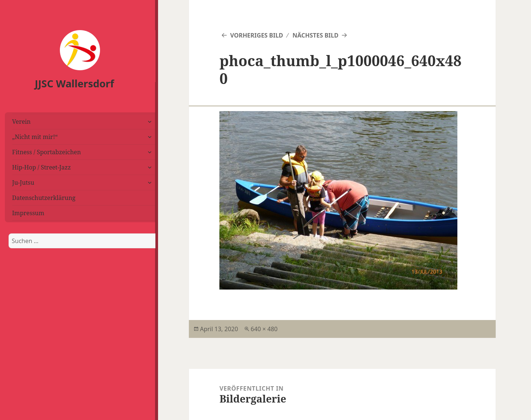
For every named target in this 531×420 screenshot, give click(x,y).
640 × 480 (264, 329)
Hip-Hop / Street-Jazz (42, 167)
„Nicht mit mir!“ (35, 137)
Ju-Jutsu (23, 182)
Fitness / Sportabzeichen (47, 152)
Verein (22, 122)
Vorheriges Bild (257, 35)
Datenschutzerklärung (44, 198)
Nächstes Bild (315, 35)
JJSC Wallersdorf (75, 83)
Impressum (28, 213)
